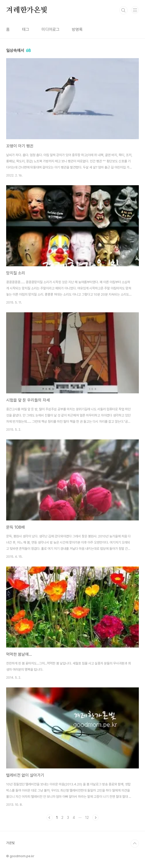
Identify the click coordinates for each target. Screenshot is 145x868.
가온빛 (10, 843)
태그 (26, 29)
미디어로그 (51, 29)
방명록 (77, 29)
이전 (50, 818)
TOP (135, 844)
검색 (123, 10)
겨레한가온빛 (27, 10)
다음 (95, 818)
